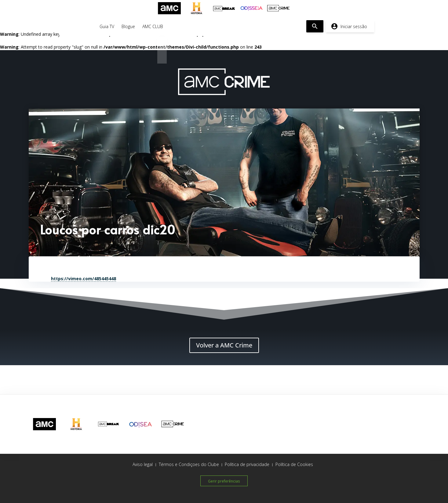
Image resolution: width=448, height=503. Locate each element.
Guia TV (107, 26)
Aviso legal (143, 464)
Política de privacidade (247, 464)
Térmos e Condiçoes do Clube (189, 464)
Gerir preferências (224, 481)
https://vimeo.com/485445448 (84, 278)
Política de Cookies (294, 464)
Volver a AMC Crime (224, 345)
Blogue (128, 26)
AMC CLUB (153, 26)
